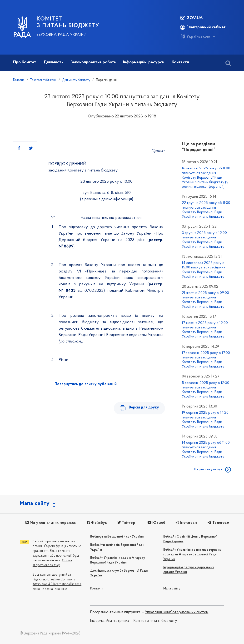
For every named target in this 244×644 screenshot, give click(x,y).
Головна (19, 80)
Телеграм (218, 523)
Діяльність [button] (53, 62)
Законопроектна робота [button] (93, 62)
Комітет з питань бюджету (155, 621)
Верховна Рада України (62, 35)
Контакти (97, 589)
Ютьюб (156, 523)
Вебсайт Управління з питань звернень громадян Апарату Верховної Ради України (192, 555)
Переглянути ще (208, 469)
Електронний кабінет (203, 27)
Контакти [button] (180, 62)
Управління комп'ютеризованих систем (177, 612)
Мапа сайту (172, 589)
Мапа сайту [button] (35, 503)
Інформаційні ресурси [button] (144, 62)
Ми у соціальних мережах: (51, 523)
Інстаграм (186, 523)
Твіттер (126, 523)
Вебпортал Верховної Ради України (117, 537)
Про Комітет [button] (25, 62)
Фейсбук (97, 523)
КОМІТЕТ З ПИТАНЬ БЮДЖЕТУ (68, 22)
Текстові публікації (43, 80)
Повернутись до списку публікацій (86, 384)
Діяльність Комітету (76, 80)
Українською (195, 37)
